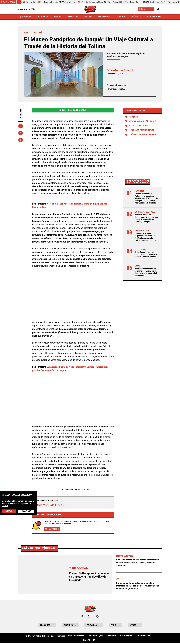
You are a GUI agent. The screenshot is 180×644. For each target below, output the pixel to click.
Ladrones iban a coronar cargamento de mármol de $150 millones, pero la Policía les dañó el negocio (146, 237)
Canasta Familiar (8, 2)
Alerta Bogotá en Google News (73, 490)
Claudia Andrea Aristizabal (122, 71)
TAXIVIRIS (59, 17)
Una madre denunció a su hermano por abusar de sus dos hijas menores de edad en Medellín (146, 272)
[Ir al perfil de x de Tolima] (89, 617)
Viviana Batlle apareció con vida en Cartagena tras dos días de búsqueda (86, 577)
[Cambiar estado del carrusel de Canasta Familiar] (19, 2)
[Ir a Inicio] (90, 9)
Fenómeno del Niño (138, 135)
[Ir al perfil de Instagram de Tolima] (97, 617)
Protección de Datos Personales (120, 637)
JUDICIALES (44, 17)
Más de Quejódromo (40, 549)
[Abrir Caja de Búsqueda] (158, 9)
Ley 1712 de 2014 (90, 641)
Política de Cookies (144, 637)
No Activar (26, 511)
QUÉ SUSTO (135, 17)
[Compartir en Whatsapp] (21, 140)
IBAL (154, 135)
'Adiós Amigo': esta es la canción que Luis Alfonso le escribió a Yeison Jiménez (146, 255)
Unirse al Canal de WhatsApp (73, 111)
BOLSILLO (88, 17)
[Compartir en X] (21, 133)
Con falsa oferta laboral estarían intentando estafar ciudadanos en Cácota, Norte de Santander (139, 563)
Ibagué (153, 122)
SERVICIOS (120, 17)
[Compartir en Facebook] (21, 126)
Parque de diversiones (139, 126)
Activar (9, 511)
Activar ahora (53, 530)
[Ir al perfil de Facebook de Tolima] (82, 617)
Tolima (59, 506)
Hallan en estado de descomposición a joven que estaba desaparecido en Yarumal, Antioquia (146, 219)
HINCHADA (74, 17)
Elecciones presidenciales (141, 131)
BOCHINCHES (104, 17)
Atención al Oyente (96, 637)
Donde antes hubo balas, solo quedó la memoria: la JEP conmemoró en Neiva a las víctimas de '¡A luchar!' (138, 586)
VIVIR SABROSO (153, 17)
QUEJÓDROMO (26, 17)
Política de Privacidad (76, 637)
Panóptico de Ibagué (44, 506)
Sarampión (134, 117)
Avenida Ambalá (136, 122)
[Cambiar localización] (146, 9)
